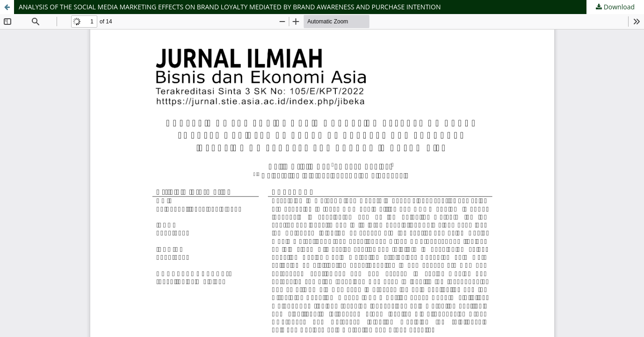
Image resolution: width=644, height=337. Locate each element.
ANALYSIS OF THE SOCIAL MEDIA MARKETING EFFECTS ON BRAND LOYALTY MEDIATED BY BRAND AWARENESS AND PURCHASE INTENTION (230, 7)
